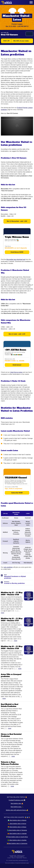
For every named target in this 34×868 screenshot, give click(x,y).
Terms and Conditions (19, 857)
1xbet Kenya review (16, 372)
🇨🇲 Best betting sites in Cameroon (17, 843)
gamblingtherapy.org (23, 860)
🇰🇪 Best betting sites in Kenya (17, 824)
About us (14, 858)
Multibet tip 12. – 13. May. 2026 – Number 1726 (12, 647)
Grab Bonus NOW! (17, 252)
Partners (25, 858)
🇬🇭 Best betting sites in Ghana (17, 827)
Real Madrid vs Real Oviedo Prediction (10, 705)
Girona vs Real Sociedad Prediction (11, 735)
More (3, 613)
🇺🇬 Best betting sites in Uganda (17, 833)
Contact (9, 858)
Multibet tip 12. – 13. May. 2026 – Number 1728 (12, 594)
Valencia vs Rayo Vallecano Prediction (10, 763)
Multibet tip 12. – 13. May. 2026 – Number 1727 (12, 620)
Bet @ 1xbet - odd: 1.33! (17, 334)
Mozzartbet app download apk (16, 259)
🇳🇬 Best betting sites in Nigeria (17, 820)
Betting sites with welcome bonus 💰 (17, 810)
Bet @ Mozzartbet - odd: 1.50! (17, 221)
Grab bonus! (17, 365)
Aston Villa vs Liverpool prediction (11, 675)
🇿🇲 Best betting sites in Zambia (17, 840)
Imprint (12, 857)
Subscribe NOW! (17, 493)
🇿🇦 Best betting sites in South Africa (17, 837)
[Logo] (7, 2)
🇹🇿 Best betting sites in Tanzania (17, 830)
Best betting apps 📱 (17, 807)
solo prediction (8, 567)
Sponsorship (19, 858)
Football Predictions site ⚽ (17, 800)
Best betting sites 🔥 (17, 803)
